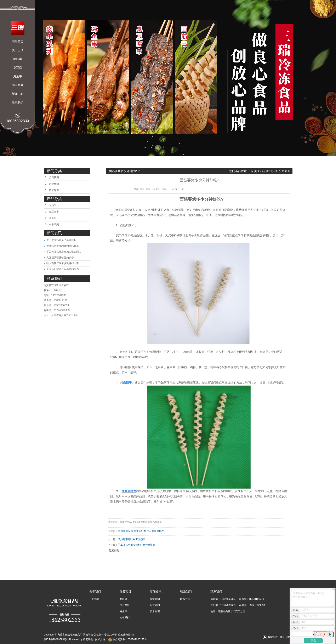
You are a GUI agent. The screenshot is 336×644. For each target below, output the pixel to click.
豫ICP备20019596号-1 (56, 639)
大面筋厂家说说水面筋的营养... (64, 269)
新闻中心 (18, 94)
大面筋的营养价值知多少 (60, 258)
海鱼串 (18, 76)
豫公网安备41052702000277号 (128, 639)
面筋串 (18, 59)
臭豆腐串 (54, 212)
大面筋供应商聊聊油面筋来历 (63, 246)
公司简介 (94, 599)
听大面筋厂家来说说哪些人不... (64, 263)
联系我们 (18, 103)
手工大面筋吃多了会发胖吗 (61, 240)
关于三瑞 (18, 50)
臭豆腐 (18, 68)
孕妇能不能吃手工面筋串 (132, 539)
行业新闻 (54, 184)
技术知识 (54, 190)
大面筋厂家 (140, 531)
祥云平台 (88, 639)
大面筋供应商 (125, 531)
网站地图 (273, 637)
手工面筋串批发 (155, 531)
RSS (283, 637)
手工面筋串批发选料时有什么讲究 (137, 545)
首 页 (254, 171)
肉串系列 (18, 85)
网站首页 (18, 42)
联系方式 (185, 599)
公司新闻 (54, 177)
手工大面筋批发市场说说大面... (64, 252)
